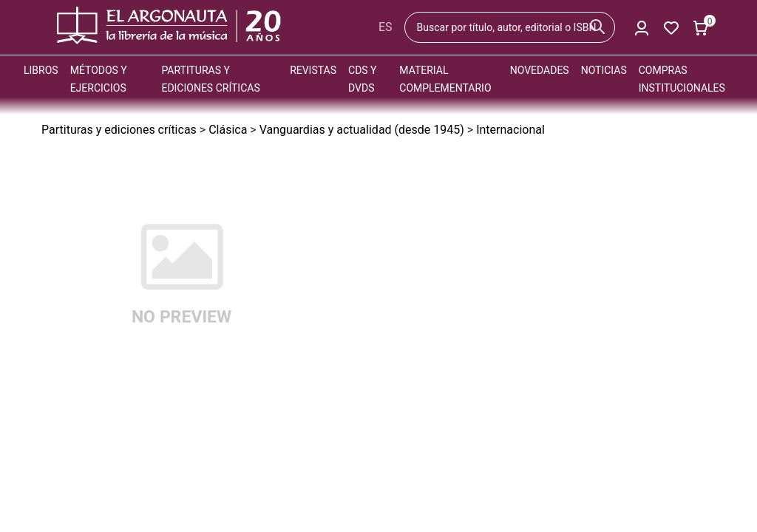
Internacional (510, 130)
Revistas (313, 70)
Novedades (540, 70)
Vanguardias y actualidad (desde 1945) (362, 130)
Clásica (228, 130)
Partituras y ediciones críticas (119, 130)
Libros (41, 70)
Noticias (604, 70)
